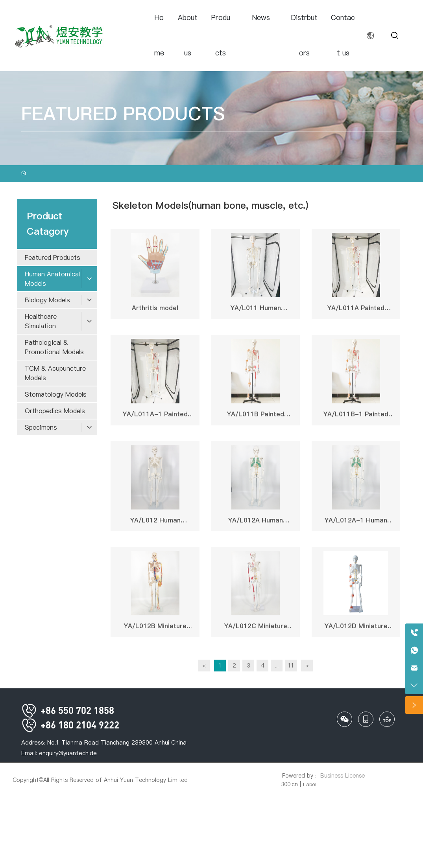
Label (310, 784)
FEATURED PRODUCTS (123, 114)
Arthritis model (155, 310)
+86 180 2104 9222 (70, 725)
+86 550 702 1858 (68, 710)
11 (291, 666)
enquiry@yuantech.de (68, 753)
